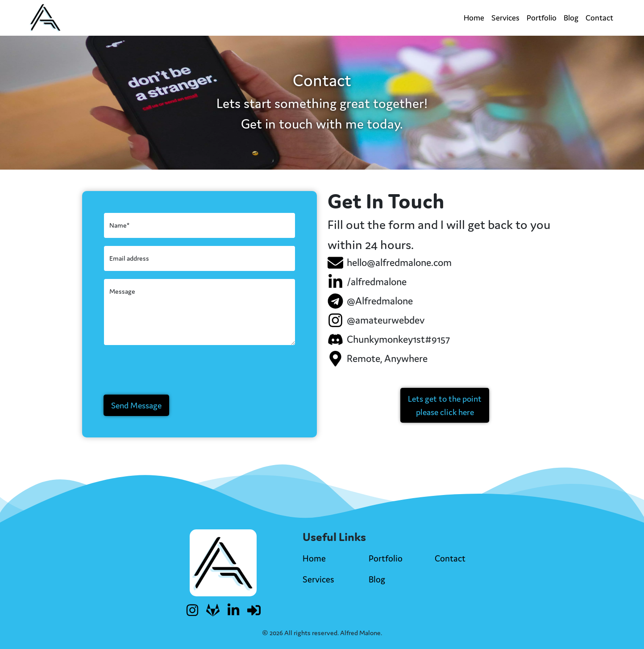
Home (474, 18)
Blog (571, 18)
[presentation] (171, 370)
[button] (445, 405)
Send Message (136, 405)
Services (505, 18)
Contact (599, 18)
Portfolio (542, 18)
